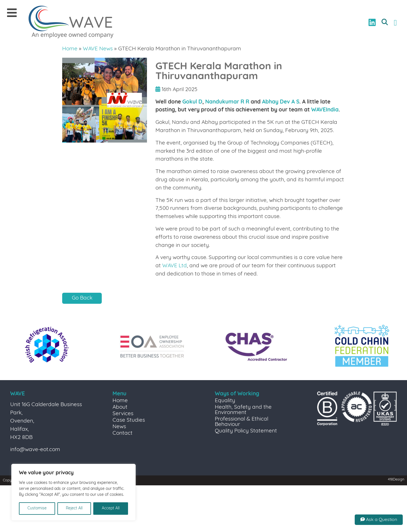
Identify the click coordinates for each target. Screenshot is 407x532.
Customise (37, 508)
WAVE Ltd (175, 266)
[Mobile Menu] (12, 13)
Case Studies (129, 420)
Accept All (111, 508)
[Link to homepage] (71, 23)
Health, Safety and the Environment (243, 410)
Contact (123, 433)
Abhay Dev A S (281, 102)
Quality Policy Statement (246, 431)
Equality (225, 401)
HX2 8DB (21, 438)
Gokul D (192, 102)
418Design (396, 480)
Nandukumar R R (227, 102)
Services (123, 414)
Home (70, 49)
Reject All (74, 508)
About (120, 407)
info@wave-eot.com (35, 450)
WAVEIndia (325, 110)
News (119, 427)
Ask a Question (379, 520)
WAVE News (98, 49)
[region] (73, 492)
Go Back (82, 298)
